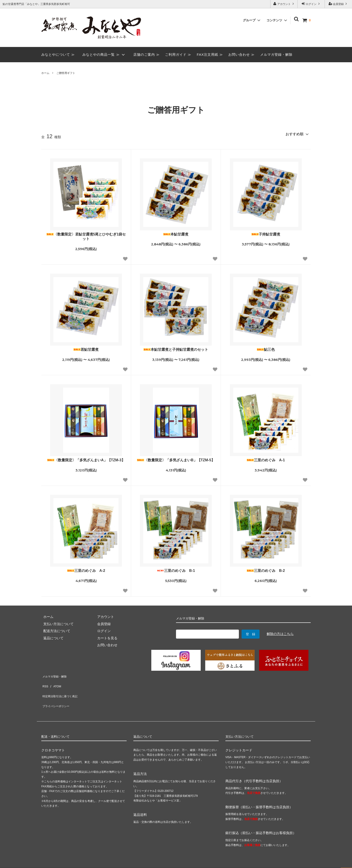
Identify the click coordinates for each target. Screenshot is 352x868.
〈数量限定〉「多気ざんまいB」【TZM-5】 (176, 460)
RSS (45, 682)
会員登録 (338, 4)
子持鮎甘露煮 (266, 234)
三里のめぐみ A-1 (266, 460)
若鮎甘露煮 (86, 350)
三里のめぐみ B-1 (176, 571)
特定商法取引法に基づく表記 (63, 689)
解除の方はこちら (280, 634)
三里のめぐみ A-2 (86, 571)
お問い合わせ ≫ (241, 54)
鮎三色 (266, 350)
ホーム (45, 73)
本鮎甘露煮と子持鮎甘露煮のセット (176, 350)
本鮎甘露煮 (176, 234)
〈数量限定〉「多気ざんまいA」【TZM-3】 (86, 460)
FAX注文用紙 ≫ (210, 54)
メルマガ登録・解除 (276, 54)
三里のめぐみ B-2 (266, 571)
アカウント (284, 4)
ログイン (311, 4)
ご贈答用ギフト (66, 73)
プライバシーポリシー (58, 696)
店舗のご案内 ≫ (146, 54)
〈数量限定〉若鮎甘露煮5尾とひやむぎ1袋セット (86, 237)
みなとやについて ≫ (58, 54)
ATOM (56, 682)
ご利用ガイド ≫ (178, 54)
